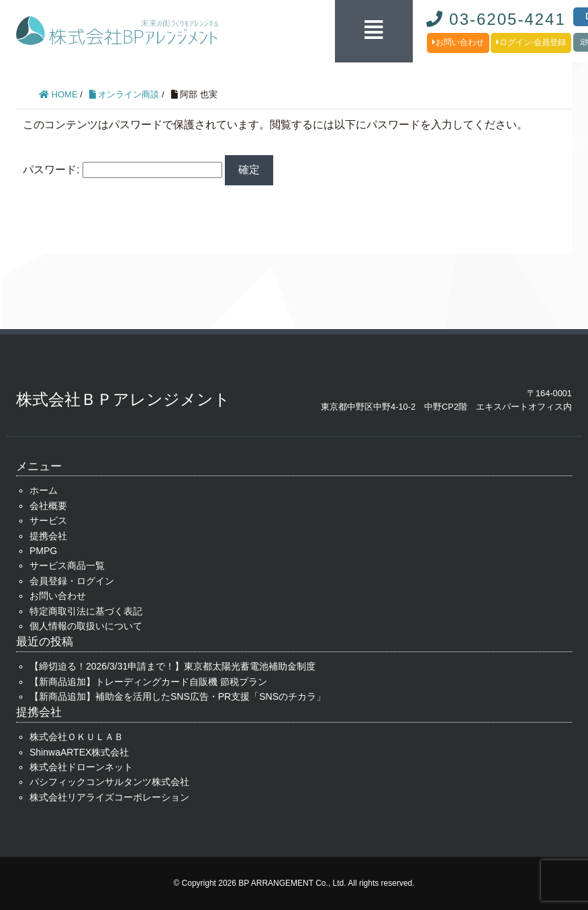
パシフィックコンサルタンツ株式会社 (109, 782)
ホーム (44, 490)
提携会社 (48, 536)
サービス (48, 520)
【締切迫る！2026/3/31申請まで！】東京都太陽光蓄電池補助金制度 (173, 666)
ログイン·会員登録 (531, 42)
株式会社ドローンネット (81, 767)
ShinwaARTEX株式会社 (79, 752)
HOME (58, 94)
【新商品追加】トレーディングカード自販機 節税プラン (148, 682)
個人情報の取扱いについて (86, 626)
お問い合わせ (458, 42)
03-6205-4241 (496, 19)
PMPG (43, 551)
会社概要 (48, 506)
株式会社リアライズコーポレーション (109, 797)
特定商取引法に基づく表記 (86, 611)
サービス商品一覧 (67, 565)
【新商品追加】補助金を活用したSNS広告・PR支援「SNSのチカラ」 (178, 696)
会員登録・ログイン (72, 581)
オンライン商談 (125, 94)
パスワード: (122, 170)
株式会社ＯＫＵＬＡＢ (77, 737)
